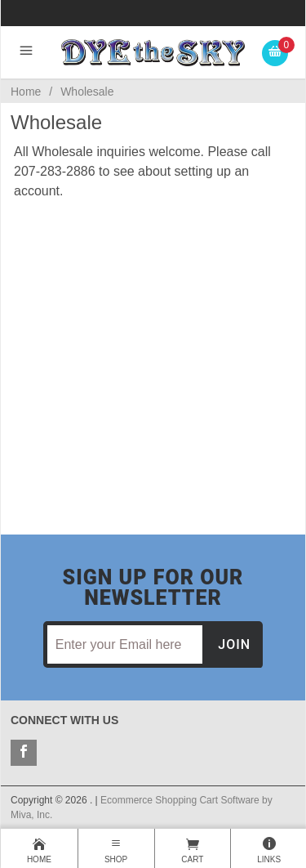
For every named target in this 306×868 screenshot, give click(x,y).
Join (234, 644)
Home (26, 92)
